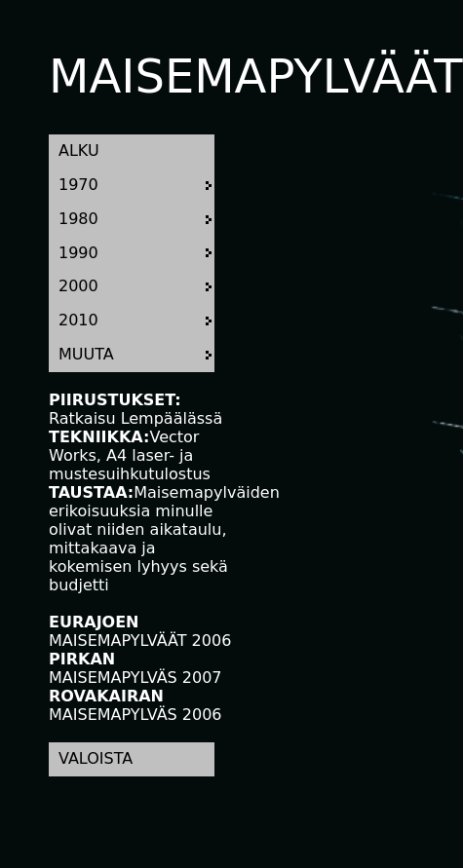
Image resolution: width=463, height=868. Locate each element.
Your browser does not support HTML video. (302, 193)
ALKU (79, 151)
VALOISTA (96, 758)
